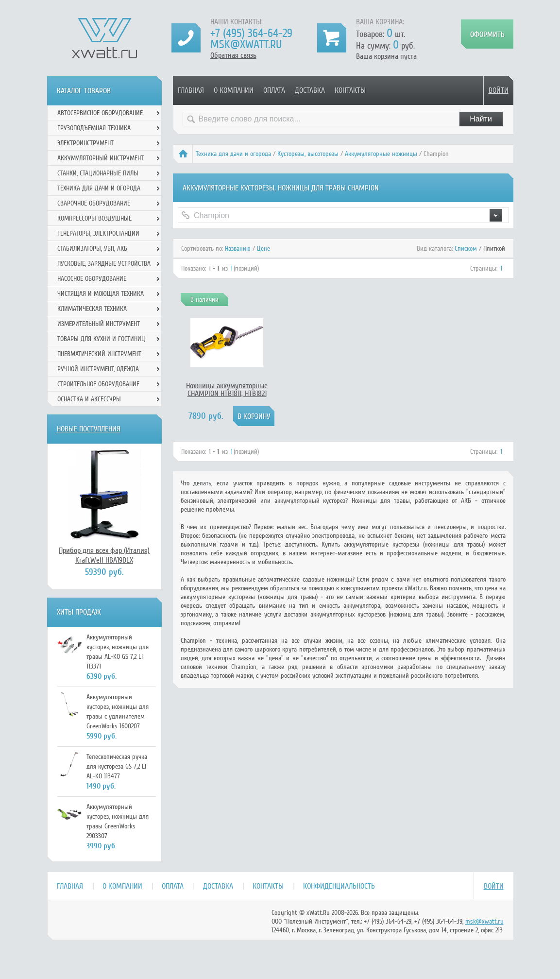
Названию (238, 249)
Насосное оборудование (92, 279)
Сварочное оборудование (94, 203)
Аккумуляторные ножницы (381, 154)
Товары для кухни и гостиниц (101, 339)
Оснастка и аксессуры (89, 399)
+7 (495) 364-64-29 (251, 33)
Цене (263, 249)
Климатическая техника (92, 309)
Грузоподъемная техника (94, 128)
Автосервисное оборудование (100, 113)
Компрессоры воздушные (94, 218)
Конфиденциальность (339, 886)
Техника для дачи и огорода (233, 154)
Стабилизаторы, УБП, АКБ (92, 249)
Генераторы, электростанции (98, 233)
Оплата (274, 90)
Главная (191, 90)
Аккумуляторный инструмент (101, 158)
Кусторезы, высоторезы (308, 154)
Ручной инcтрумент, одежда (98, 369)
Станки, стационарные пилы (98, 173)
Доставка (310, 90)
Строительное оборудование (98, 384)
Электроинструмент (85, 143)
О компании (234, 90)
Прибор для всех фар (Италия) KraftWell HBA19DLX (104, 555)
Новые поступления (89, 429)
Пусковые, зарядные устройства (104, 264)
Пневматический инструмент (99, 354)
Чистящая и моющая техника (101, 294)
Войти (499, 90)
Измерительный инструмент (99, 324)
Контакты (350, 90)
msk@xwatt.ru (246, 44)
